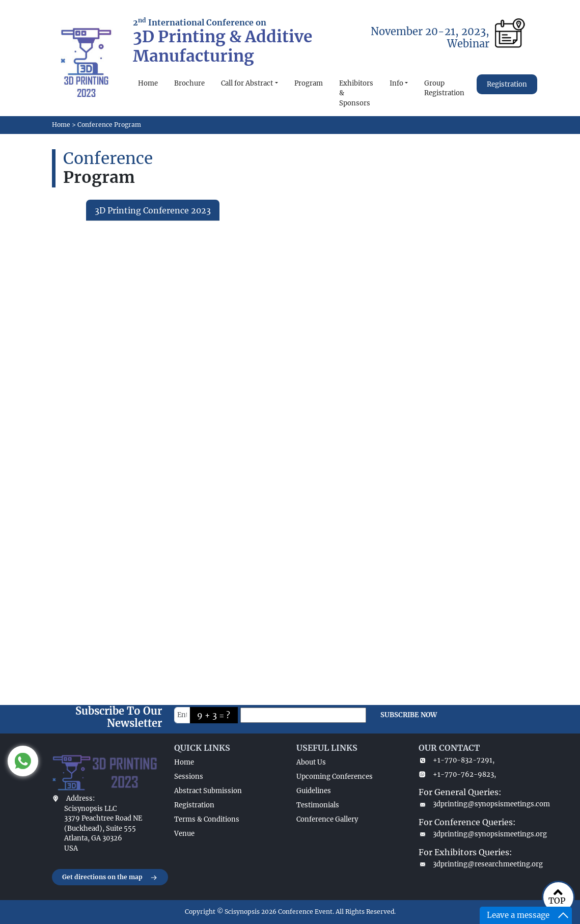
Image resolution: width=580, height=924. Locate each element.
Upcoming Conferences (335, 777)
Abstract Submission (208, 791)
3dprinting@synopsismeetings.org (474, 834)
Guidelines (314, 791)
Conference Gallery (327, 819)
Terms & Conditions (207, 819)
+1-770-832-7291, (457, 760)
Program (309, 83)
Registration (507, 84)
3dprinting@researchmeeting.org (474, 864)
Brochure (189, 83)
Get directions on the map (110, 878)
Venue (184, 834)
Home (148, 83)
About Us (311, 762)
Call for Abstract (247, 83)
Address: (80, 798)
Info (396, 83)
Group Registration (444, 88)
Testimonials (318, 805)
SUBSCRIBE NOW (409, 715)
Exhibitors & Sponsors (356, 93)
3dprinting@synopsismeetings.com (474, 804)
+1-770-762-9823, (457, 774)
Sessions (189, 777)
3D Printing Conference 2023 (153, 210)
